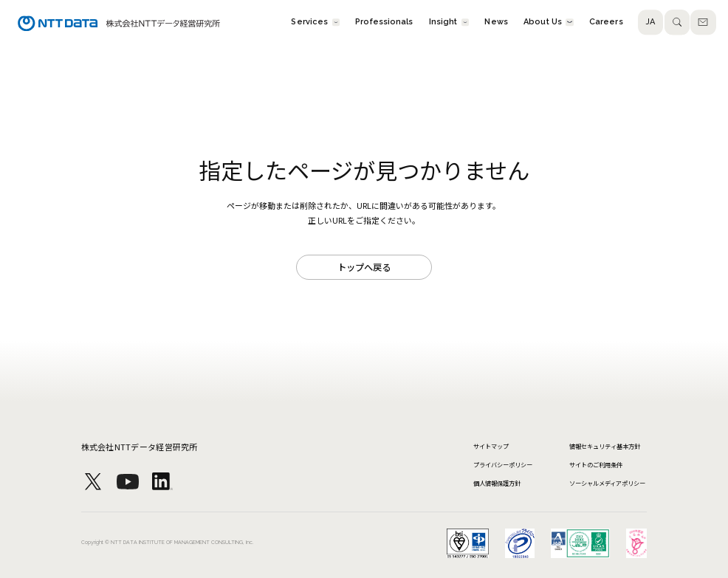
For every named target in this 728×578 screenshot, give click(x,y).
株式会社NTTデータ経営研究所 (140, 447)
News (496, 23)
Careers (606, 23)
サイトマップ (491, 446)
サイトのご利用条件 (596, 464)
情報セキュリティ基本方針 (605, 446)
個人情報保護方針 (497, 483)
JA (650, 23)
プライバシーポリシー (503, 464)
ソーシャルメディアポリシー (607, 483)
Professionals (384, 23)
